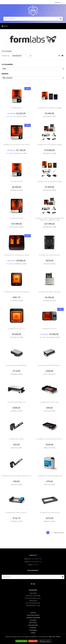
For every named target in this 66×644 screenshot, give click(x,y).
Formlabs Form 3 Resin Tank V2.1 (17, 513)
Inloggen (33, 613)
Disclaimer (33, 620)
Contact (36, 564)
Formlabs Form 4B (16, 181)
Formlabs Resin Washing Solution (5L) (50, 476)
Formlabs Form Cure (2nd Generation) (16, 292)
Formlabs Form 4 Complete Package (49, 108)
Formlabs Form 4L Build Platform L (49, 365)
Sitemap (33, 633)
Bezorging (33, 628)
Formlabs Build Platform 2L (16, 402)
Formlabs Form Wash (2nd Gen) (49, 255)
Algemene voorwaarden (33, 618)
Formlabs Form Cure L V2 (16, 329)
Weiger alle (33, 641)
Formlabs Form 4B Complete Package (49, 181)
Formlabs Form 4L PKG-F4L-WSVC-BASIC (16, 145)
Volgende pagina (59, 533)
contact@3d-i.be (37, 559)
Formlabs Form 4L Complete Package (50, 145)
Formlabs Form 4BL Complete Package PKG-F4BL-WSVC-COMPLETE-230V (50, 219)
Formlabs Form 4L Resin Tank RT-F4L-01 (50, 439)
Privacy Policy (33, 623)
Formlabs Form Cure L (50, 329)
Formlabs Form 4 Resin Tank (49, 402)
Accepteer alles (21, 641)
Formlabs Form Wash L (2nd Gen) (49, 292)
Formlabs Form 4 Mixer (16, 439)
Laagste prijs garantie (33, 615)
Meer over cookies (55, 637)
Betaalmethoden (33, 625)
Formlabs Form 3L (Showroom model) (16, 255)
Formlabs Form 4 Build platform (16, 365)
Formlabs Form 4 (16, 108)
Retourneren (33, 630)
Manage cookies (45, 641)
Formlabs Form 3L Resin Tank (50, 513)
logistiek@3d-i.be (36, 562)
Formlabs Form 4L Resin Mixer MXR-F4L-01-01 (16, 476)
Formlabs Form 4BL (17, 218)
